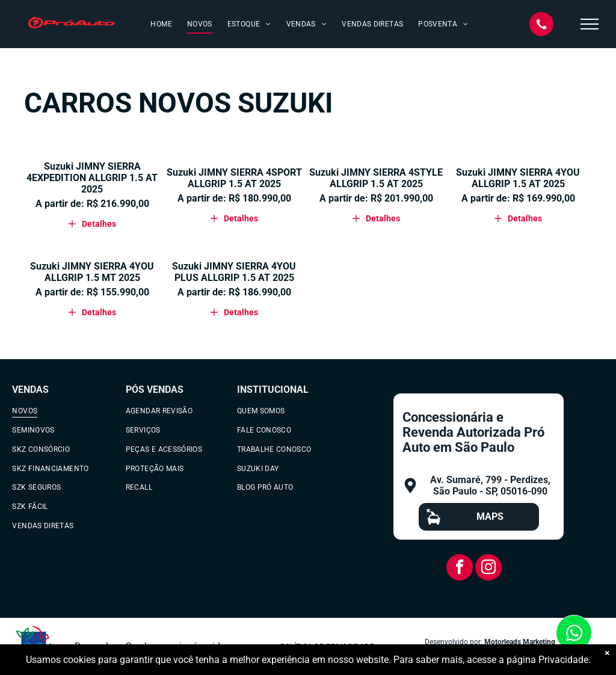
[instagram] (488, 569)
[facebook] (460, 569)
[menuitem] (159, 24)
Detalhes (92, 224)
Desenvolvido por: (454, 642)
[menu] (590, 24)
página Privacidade (547, 660)
